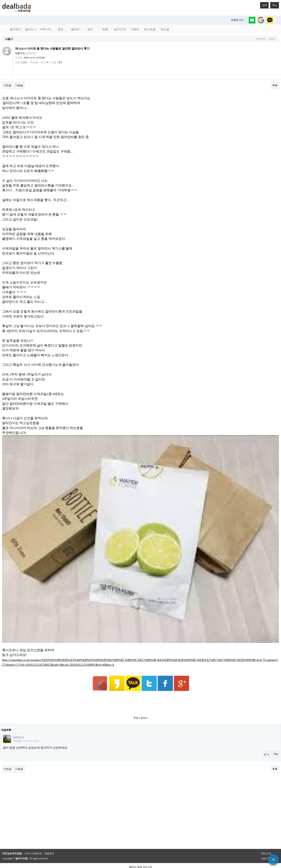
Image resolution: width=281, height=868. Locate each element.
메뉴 (274, 4)
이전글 (7, 85)
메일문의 (49, 843)
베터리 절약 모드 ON (140, 857)
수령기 (272, 39)
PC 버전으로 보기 (141, 864)
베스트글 (150, 29)
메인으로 (266, 843)
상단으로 (266, 848)
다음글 (19, 85)
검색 (263, 4)
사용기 (9, 39)
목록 (275, 85)
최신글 (165, 29)
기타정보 (260, 39)
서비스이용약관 (33, 843)
